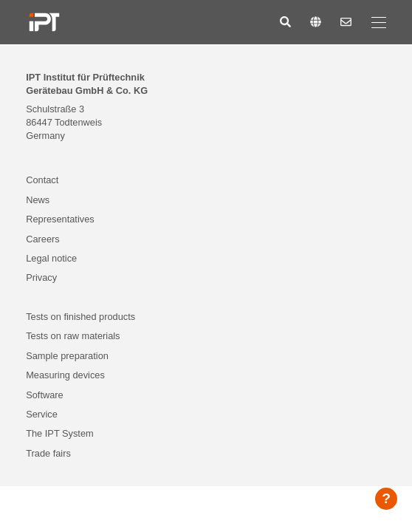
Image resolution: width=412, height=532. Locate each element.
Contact (42, 180)
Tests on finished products (80, 317)
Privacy (41, 277)
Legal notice (51, 258)
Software (45, 395)
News (38, 200)
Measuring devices (65, 375)
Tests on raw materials (73, 336)
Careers (43, 239)
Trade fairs (48, 453)
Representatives (60, 219)
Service (42, 414)
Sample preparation (67, 356)
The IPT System (60, 433)
